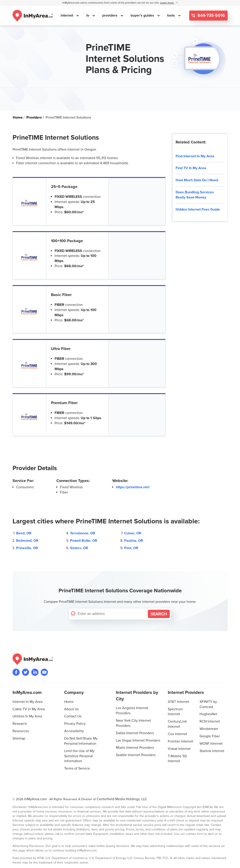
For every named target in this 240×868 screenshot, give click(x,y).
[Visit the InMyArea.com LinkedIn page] (35, 672)
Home (69, 702)
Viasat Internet (179, 749)
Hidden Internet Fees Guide (198, 209)
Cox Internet (177, 734)
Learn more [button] (167, 3)
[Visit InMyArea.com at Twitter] (25, 672)
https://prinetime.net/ (133, 487)
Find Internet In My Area (195, 156)
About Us (71, 709)
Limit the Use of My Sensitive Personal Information (79, 756)
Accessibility (74, 731)
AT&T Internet (178, 702)
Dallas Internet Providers (135, 733)
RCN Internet (210, 721)
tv (88, 15)
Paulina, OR (134, 541)
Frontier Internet (181, 741)
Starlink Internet (212, 751)
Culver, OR (133, 533)
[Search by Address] (159, 614)
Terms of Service (77, 768)
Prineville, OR (27, 548)
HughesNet (208, 714)
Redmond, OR (27, 541)
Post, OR (131, 548)
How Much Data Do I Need (197, 180)
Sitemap (19, 738)
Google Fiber (210, 736)
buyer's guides (143, 15)
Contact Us (73, 716)
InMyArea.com (35, 799)
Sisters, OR (79, 548)
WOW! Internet (211, 744)
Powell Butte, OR (84, 541)
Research (20, 724)
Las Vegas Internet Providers (138, 740)
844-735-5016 (211, 16)
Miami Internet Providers (135, 748)
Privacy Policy (75, 724)
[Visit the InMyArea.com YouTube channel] (44, 672)
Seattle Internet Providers (136, 755)
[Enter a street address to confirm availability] (112, 614)
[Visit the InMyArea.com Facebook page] (16, 672)
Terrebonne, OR (83, 533)
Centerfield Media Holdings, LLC (122, 799)
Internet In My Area (28, 702)
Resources (21, 731)
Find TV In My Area (191, 168)
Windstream (209, 729)
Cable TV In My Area (29, 709)
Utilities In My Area (27, 716)
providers (110, 15)
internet (67, 15)
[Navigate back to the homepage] (33, 16)
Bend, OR (24, 533)
